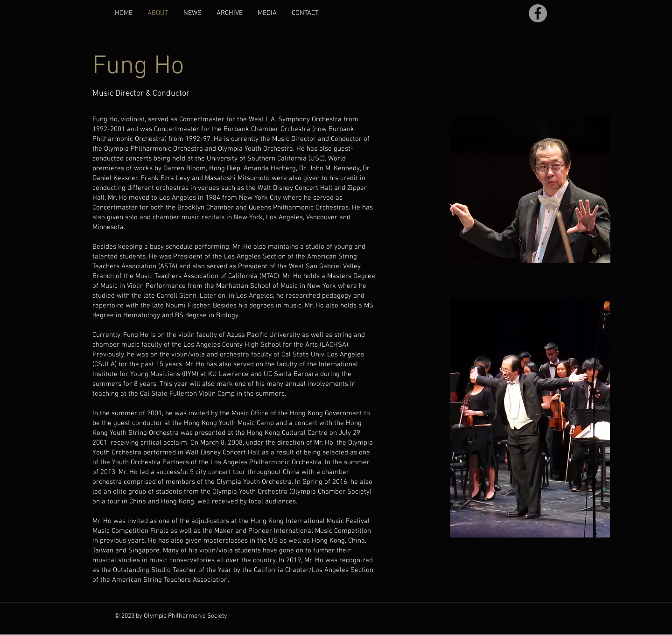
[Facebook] (538, 13)
